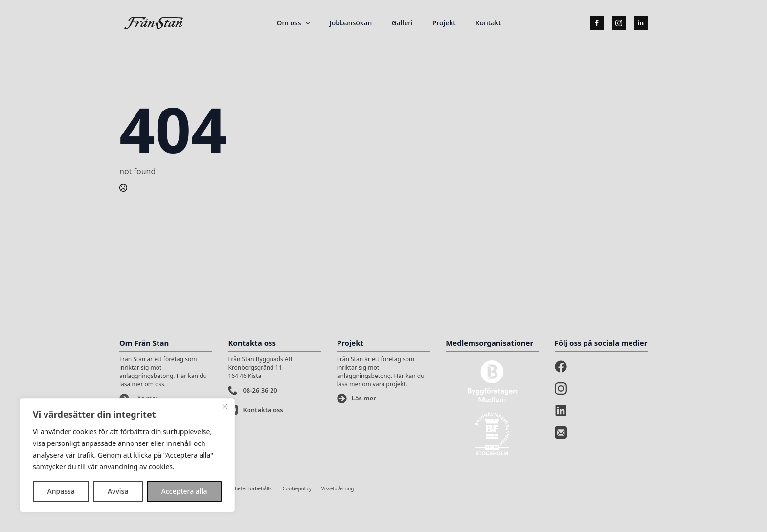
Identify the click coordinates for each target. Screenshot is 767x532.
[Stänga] (225, 406)
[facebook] (597, 23)
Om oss (289, 23)
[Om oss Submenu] (311, 23)
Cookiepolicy (297, 488)
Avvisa (118, 491)
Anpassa (61, 491)
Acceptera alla (184, 491)
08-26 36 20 (260, 390)
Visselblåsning (338, 488)
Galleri (402, 23)
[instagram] (619, 23)
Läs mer (364, 398)
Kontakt (488, 23)
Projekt (444, 23)
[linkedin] (641, 23)
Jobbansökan (351, 23)
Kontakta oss (263, 410)
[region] (127, 455)
